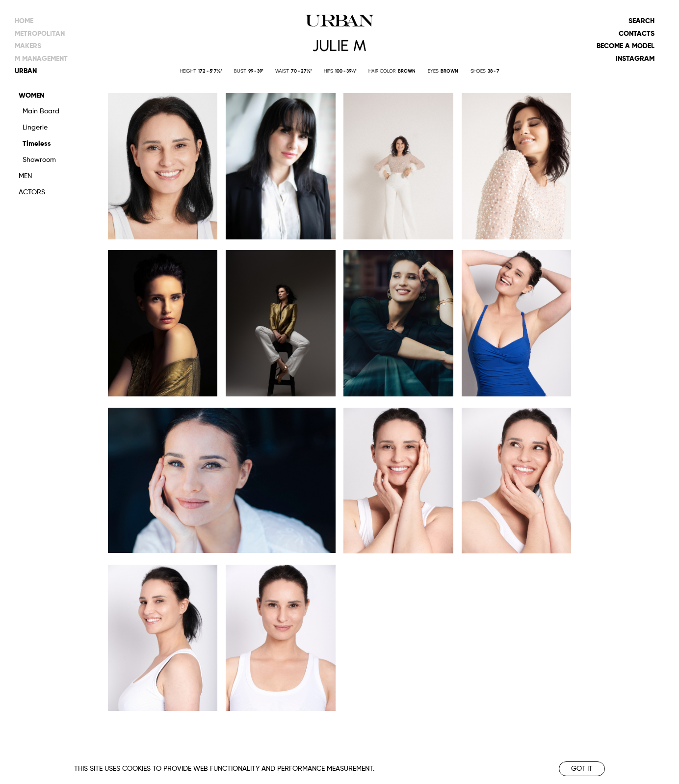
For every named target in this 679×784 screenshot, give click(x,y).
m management (41, 59)
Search (641, 21)
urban (26, 71)
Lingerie (35, 128)
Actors (32, 192)
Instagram (635, 59)
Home (24, 21)
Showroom (39, 160)
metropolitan (40, 34)
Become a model (626, 46)
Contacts (637, 34)
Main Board (41, 111)
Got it (582, 769)
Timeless (37, 144)
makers (28, 46)
